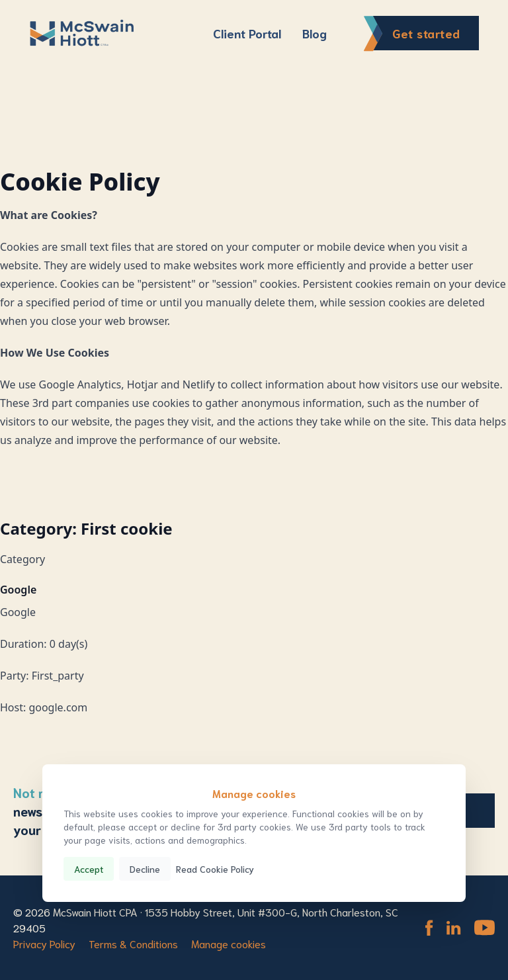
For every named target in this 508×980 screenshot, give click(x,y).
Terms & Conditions (133, 943)
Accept (89, 869)
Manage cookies (229, 943)
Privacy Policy (44, 943)
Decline (145, 869)
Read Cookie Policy (215, 869)
